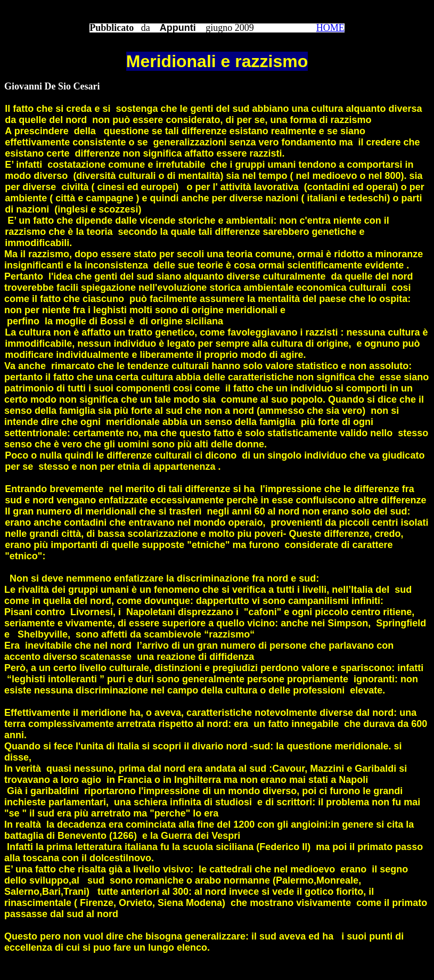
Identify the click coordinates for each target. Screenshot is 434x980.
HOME (330, 28)
